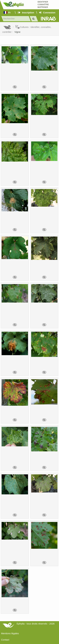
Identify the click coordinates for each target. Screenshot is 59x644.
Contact (5, 640)
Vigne (17, 32)
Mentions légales (10, 633)
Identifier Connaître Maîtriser (43, 5)
